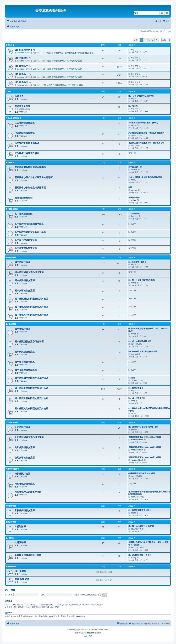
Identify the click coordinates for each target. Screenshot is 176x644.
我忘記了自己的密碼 (82, 595)
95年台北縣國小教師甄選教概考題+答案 (145, 177)
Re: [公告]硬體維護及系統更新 (141, 96)
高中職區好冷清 (135, 167)
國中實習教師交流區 (25, 291)
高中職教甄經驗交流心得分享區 (30, 232)
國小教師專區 (57, 53)
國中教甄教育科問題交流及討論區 (31, 307)
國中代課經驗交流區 (25, 280)
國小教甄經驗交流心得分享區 (29, 342)
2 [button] (145, 40)
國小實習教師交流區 (25, 362)
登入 (7, 590)
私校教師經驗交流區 (25, 510)
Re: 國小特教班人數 (137, 398)
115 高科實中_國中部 (137, 262)
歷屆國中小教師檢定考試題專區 (30, 188)
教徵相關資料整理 (24, 198)
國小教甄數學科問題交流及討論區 (79, 53)
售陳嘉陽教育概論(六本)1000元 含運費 (145, 437)
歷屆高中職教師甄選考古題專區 (30, 167)
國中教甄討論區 (22, 262)
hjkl (132, 180)
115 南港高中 (21, 82)
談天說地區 (10, 538)
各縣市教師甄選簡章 (13, 118)
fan (132, 413)
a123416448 (136, 529)
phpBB (79, 630)
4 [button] (153, 40)
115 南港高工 (21, 74)
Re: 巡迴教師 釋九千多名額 (140, 555)
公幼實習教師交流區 (25, 458)
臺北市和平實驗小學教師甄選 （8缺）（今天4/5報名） (148, 330)
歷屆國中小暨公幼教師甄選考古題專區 (34, 177)
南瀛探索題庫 (134, 198)
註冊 (13, 590)
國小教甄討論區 (22, 329)
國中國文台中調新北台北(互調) (141, 526)
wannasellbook (137, 440)
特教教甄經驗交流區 (25, 484)
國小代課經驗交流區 (25, 352)
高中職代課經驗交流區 (26, 240)
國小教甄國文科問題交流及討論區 (31, 378)
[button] (136, 40)
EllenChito (81, 616)
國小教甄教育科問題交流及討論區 (31, 398)
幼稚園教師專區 (12, 422)
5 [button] (157, 40)
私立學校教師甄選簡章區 (27, 143)
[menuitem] (22, 21)
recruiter (134, 146)
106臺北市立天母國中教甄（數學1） (144, 123)
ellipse (133, 513)
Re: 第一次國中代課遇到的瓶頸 (142, 280)
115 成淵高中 (21, 66)
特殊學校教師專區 (13, 469)
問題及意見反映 (22, 106)
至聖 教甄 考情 (22, 579)
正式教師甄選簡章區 (25, 123)
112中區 (132, 378)
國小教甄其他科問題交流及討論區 (31, 409)
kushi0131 (135, 135)
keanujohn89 (136, 497)
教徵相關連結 (11, 567)
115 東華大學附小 (24, 50)
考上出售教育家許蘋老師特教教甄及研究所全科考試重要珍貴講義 (149, 493)
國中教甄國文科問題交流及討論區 (31, 299)
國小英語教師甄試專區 (26, 370)
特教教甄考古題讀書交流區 (28, 492)
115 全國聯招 (21, 58)
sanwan (134, 170)
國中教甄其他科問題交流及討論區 (31, 315)
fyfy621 (134, 429)
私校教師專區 (11, 506)
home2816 (135, 344)
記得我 (97, 595)
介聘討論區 (20, 526)
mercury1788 (136, 547)
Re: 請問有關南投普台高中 (140, 510)
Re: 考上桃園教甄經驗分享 (140, 341)
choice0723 (136, 380)
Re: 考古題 (133, 106)
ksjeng (134, 125)
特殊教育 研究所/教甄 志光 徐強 (142, 473)
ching (133, 401)
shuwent (134, 354)
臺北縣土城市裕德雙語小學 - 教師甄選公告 (146, 143)
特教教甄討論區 (22, 474)
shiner (134, 200)
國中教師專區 (11, 258)
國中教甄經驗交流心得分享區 (29, 272)
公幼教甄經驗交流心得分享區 (29, 437)
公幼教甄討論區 (22, 427)
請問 (130, 187)
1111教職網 (20, 571)
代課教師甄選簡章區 (25, 133)
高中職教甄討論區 (75, 61)
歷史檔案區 (10, 163)
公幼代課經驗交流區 (25, 447)
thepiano (21, 53)
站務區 (8, 92)
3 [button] (149, 40)
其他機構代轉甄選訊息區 (27, 153)
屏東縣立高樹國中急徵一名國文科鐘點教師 (146, 133)
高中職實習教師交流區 (26, 248)
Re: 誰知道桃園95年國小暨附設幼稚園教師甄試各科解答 (149, 410)
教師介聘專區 (11, 522)
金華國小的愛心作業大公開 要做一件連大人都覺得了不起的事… (148, 544)
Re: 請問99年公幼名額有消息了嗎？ (144, 427)
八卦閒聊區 (20, 542)
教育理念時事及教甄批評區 (28, 555)
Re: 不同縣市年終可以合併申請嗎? (143, 351)
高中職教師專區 (58, 61)
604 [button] (164, 40)
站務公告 (19, 96)
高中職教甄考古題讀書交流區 (29, 224)
